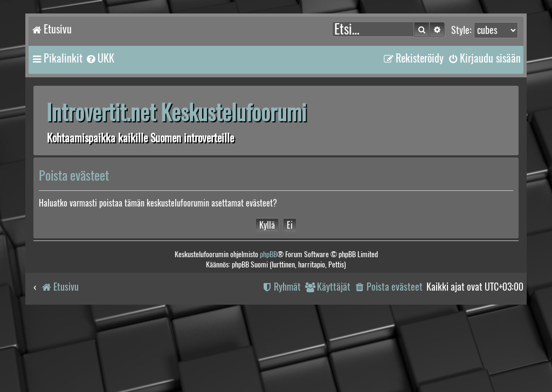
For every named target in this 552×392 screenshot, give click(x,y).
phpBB (268, 254)
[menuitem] (100, 58)
